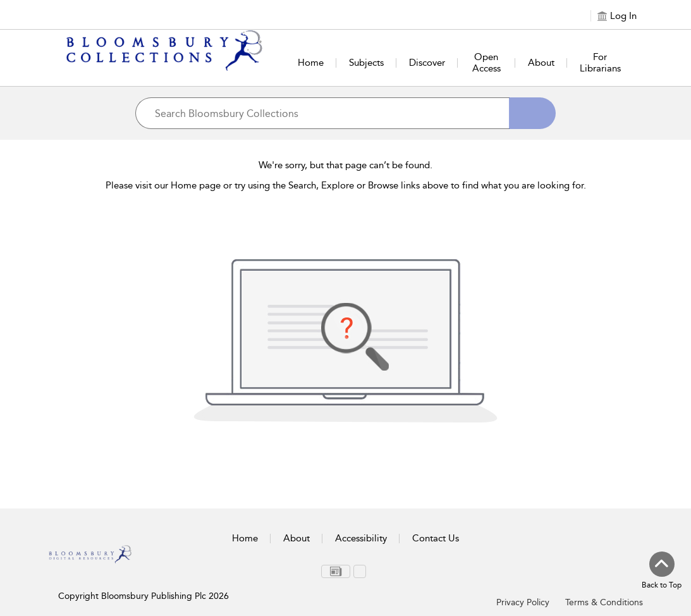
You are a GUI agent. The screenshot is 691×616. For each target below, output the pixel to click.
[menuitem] (336, 571)
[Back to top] (662, 571)
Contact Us (436, 538)
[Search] (532, 113)
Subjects (366, 63)
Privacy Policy (523, 602)
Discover (427, 63)
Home (311, 63)
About (541, 63)
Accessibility (361, 538)
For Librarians (600, 63)
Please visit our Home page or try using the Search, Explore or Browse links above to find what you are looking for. (346, 185)
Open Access (486, 63)
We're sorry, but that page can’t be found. (345, 165)
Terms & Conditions (604, 602)
